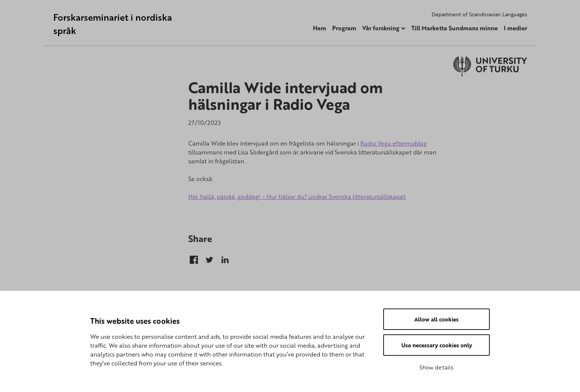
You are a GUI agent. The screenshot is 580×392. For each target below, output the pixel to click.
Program (344, 28)
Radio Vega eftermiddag (394, 143)
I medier (515, 28)
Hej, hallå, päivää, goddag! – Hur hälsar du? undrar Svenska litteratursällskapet (297, 197)
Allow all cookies (436, 319)
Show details (436, 367)
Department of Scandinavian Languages (479, 14)
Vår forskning (381, 28)
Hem (320, 28)
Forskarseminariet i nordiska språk (113, 24)
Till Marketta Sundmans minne (455, 28)
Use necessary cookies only (437, 345)
